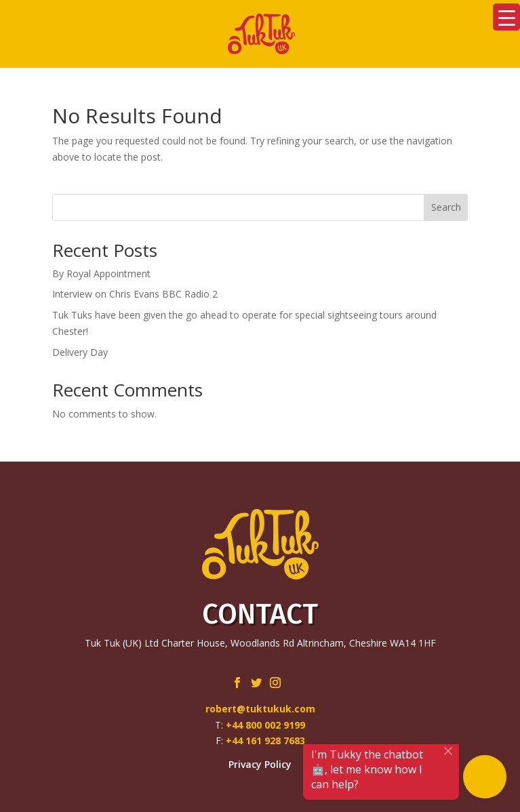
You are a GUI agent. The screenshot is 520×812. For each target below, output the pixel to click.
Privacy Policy (260, 764)
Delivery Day (80, 352)
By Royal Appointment (101, 273)
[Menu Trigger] (506, 17)
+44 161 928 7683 (265, 740)
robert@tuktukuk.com (260, 709)
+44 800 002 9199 (265, 725)
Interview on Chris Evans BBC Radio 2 (135, 294)
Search (446, 207)
